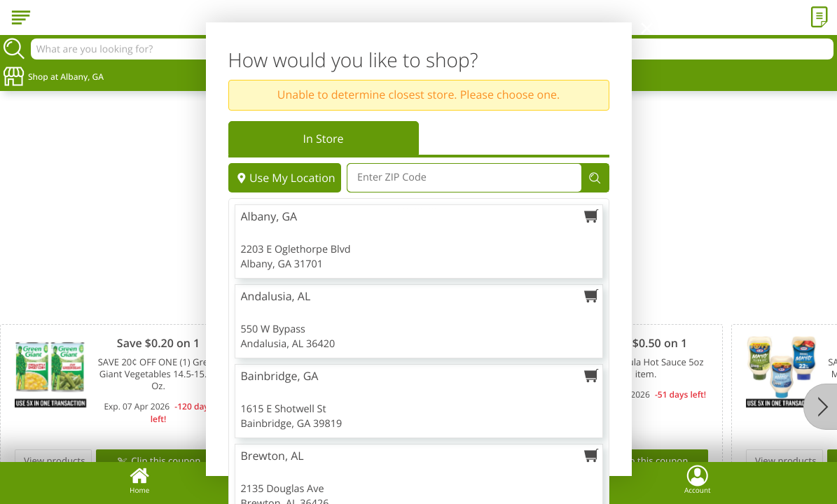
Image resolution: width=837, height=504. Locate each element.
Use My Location (285, 178)
